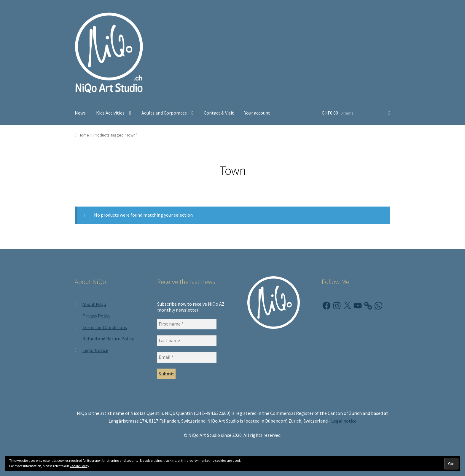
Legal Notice (95, 350)
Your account (257, 113)
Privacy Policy (96, 316)
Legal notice (344, 421)
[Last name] (187, 341)
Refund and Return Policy (108, 339)
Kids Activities (110, 113)
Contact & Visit (219, 113)
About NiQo (94, 304)
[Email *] (187, 357)
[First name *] (187, 324)
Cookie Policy (79, 466)
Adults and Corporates (164, 113)
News (80, 113)
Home (84, 135)
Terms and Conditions (105, 327)
